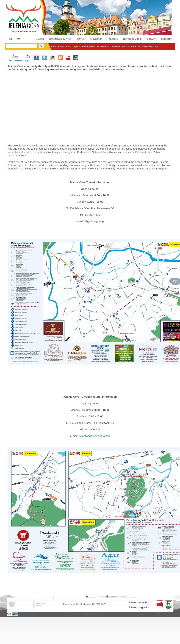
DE (18, 39)
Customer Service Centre (124, 46)
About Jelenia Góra (60, 46)
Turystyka (96, 39)
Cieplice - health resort (84, 46)
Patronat (167, 39)
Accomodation (146, 46)
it (85, 221)
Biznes (80, 39)
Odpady (151, 39)
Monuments (103, 46)
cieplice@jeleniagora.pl (94, 436)
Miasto (40, 39)
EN (10, 39)
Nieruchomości (132, 39)
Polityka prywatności (139, 602)
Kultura (113, 39)
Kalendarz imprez (60, 39)
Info (157, 46)
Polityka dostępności (139, 607)
